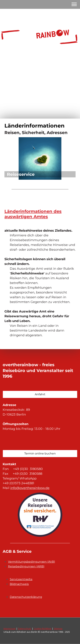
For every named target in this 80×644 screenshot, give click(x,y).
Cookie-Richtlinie (43, 628)
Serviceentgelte (21, 579)
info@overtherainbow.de (30, 488)
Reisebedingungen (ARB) (26, 566)
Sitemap (58, 628)
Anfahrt (40, 394)
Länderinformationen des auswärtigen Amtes (33, 214)
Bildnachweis (19, 584)
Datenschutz (25, 628)
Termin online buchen (40, 453)
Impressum (10, 628)
